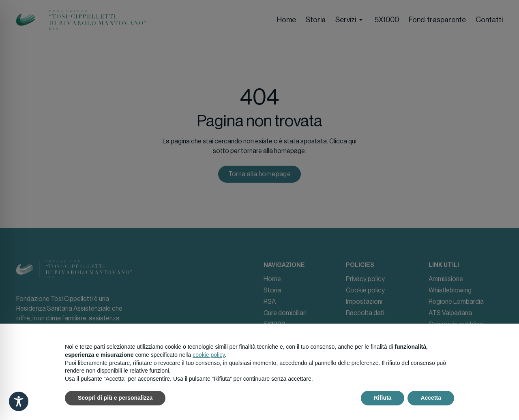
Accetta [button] (431, 398)
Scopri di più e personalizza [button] (115, 398)
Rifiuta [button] (383, 398)
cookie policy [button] (209, 355)
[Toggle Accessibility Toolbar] (19, 401)
